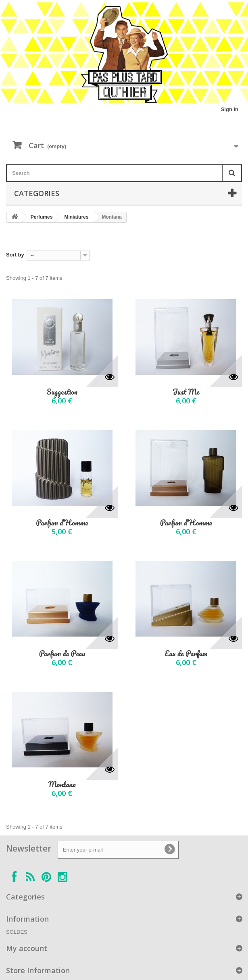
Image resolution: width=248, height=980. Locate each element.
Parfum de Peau (62, 654)
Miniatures (76, 217)
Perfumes (42, 217)
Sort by (15, 255)
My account (27, 948)
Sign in (230, 109)
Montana (62, 785)
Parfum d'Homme (62, 523)
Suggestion (62, 392)
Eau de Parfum (186, 654)
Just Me (186, 392)
